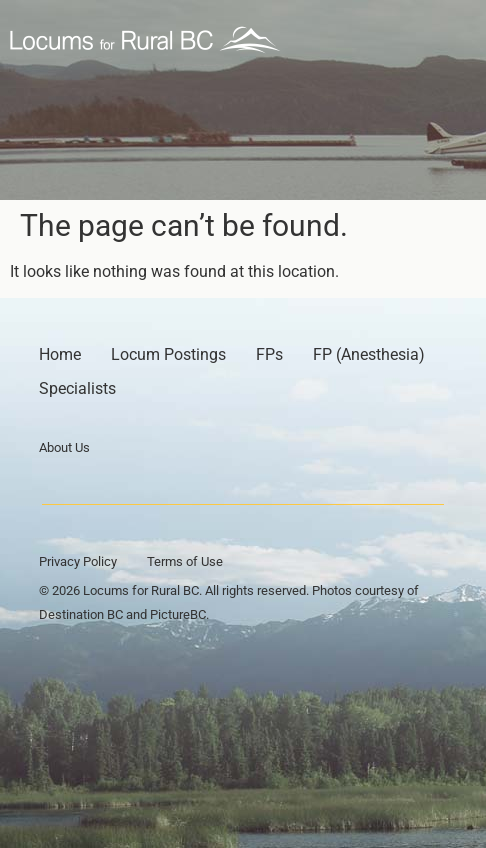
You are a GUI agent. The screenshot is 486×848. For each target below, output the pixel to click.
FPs (269, 354)
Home (60, 354)
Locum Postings (168, 354)
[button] (453, 40)
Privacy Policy (78, 561)
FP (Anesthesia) (369, 354)
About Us (64, 447)
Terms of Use (185, 561)
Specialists (77, 388)
